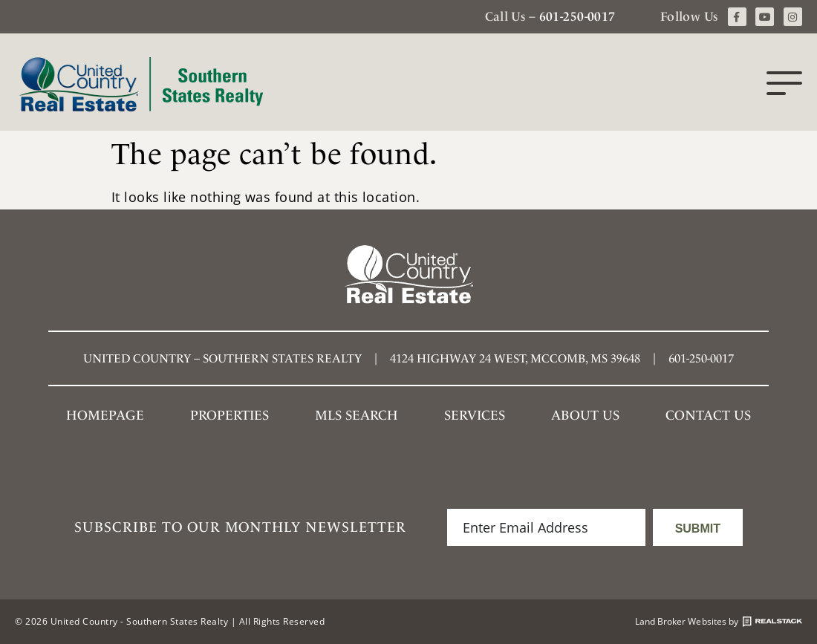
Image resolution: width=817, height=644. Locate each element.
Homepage (105, 415)
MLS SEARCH (357, 415)
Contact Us (708, 415)
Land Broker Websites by (719, 622)
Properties (230, 415)
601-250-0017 (577, 16)
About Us (585, 415)
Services (475, 415)
